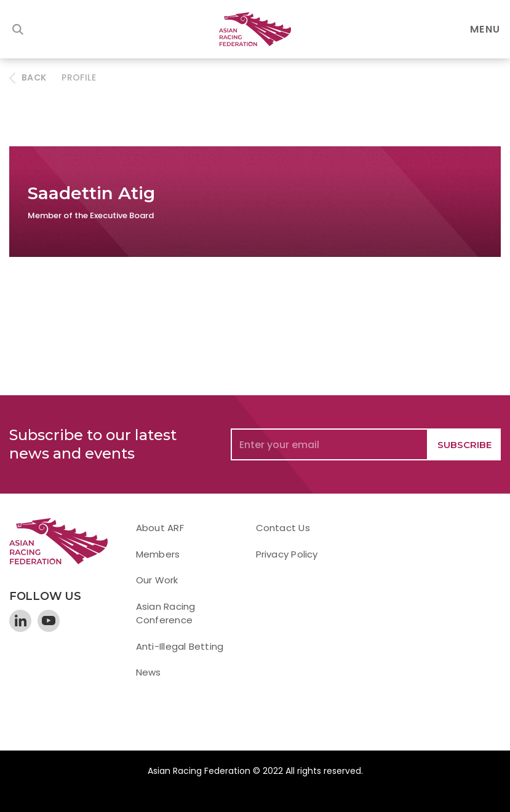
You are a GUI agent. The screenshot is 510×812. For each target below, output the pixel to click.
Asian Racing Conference (166, 613)
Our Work (157, 580)
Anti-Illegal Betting (180, 646)
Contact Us (283, 528)
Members (158, 554)
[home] (255, 29)
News (149, 672)
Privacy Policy (287, 554)
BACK (34, 77)
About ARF (160, 528)
